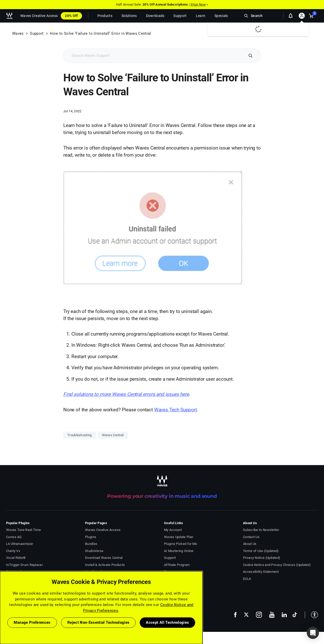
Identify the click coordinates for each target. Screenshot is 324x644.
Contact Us (251, 537)
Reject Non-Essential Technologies (98, 622)
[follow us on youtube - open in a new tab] (272, 615)
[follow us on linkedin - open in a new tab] (284, 615)
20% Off (71, 16)
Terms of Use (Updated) (261, 551)
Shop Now (198, 4)
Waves (18, 33)
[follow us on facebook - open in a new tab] (235, 615)
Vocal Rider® (16, 558)
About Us (250, 544)
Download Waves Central (104, 558)
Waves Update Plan (179, 537)
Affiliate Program (177, 565)
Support (37, 33)
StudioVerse (94, 551)
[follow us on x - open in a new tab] (246, 615)
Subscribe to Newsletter (261, 530)
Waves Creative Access (39, 16)
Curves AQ (14, 537)
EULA (247, 579)
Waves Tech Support (176, 410)
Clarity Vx (13, 551)
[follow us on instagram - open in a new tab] (259, 615)
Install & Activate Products (105, 565)
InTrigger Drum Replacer (24, 565)
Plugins (91, 537)
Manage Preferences (32, 622)
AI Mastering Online (179, 551)
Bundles (91, 544)
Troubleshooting (80, 435)
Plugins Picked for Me (180, 544)
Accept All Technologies (167, 622)
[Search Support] (154, 56)
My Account (173, 530)
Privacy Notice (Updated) (262, 558)
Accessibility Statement (261, 572)
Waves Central (113, 435)
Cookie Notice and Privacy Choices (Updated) (277, 565)
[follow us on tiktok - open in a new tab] (295, 615)
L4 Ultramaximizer (19, 544)
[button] (311, 615)
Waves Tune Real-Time (23, 530)
